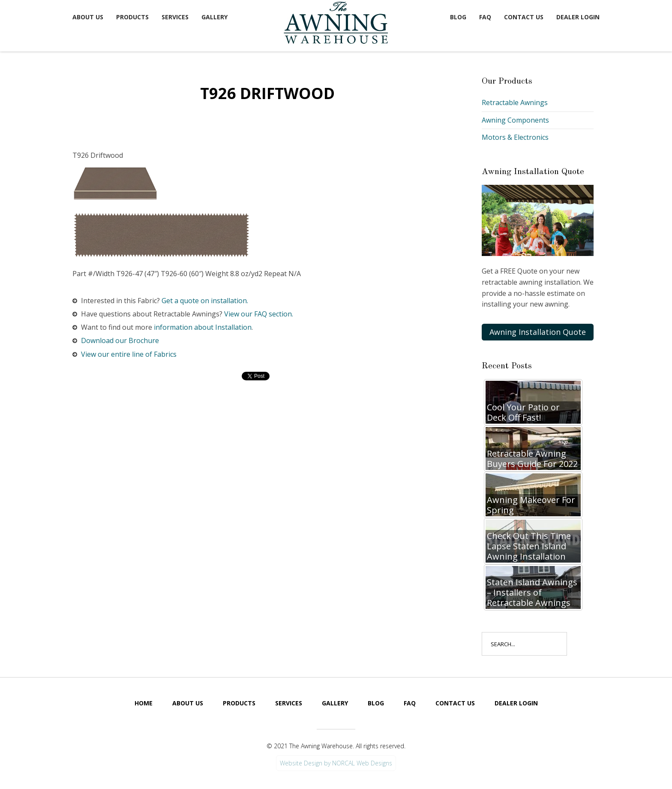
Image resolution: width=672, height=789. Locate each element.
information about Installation (203, 327)
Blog (458, 17)
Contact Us (524, 17)
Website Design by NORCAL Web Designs (336, 763)
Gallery (214, 17)
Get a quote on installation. (205, 301)
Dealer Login (578, 17)
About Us (88, 17)
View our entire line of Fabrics (129, 354)
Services (175, 17)
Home (144, 703)
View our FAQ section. (259, 314)
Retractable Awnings (515, 102)
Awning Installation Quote (538, 332)
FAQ (485, 17)
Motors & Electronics (515, 137)
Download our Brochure (120, 340)
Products (132, 17)
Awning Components (515, 120)
